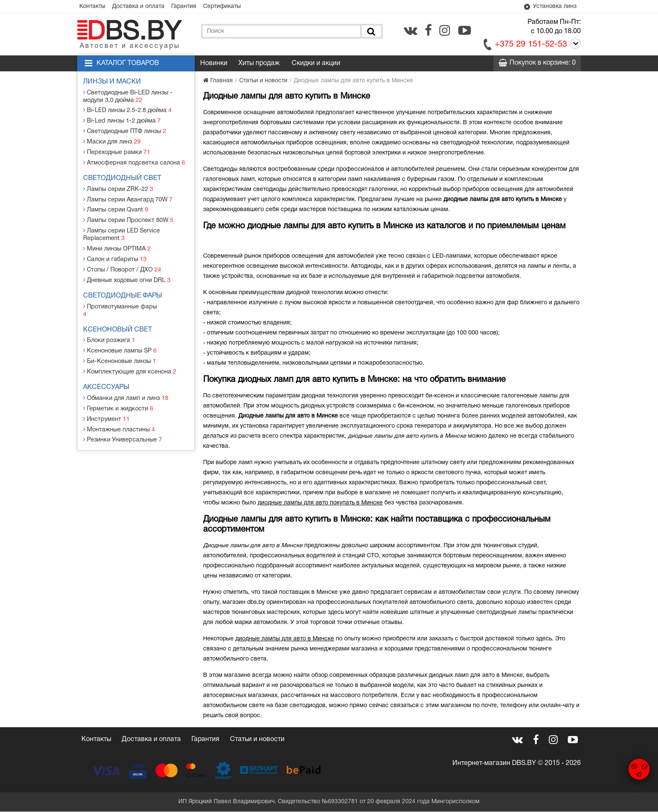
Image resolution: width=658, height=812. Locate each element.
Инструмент (107, 403)
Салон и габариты (115, 255)
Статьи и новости (257, 740)
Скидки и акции (316, 64)
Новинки (214, 64)
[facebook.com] (428, 31)
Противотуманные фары (122, 301)
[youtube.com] (465, 31)
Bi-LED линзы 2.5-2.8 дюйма (128, 110)
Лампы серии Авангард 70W (128, 197)
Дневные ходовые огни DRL (128, 275)
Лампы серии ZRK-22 (118, 187)
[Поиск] (371, 32)
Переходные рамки (117, 150)
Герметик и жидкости (118, 393)
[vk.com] (410, 31)
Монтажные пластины (119, 413)
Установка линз (549, 7)
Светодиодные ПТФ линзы (125, 130)
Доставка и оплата (140, 7)
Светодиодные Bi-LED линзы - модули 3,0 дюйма (128, 96)
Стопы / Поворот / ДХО (122, 265)
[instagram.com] (445, 31)
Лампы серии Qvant (116, 207)
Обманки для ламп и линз (126, 383)
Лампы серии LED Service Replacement (122, 231)
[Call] (574, 46)
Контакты (93, 7)
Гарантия (187, 7)
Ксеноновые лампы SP (120, 337)
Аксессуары (107, 373)
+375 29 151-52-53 (531, 45)
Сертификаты (227, 7)
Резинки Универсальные (123, 423)
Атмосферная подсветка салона (134, 161)
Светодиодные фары (123, 290)
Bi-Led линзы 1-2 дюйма (122, 120)
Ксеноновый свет (118, 316)
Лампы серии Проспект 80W (128, 217)
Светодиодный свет (123, 176)
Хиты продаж (259, 64)
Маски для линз (112, 140)
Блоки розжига (110, 327)
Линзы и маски (113, 82)
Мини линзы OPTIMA (117, 244)
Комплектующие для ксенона (130, 357)
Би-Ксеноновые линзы (120, 347)
